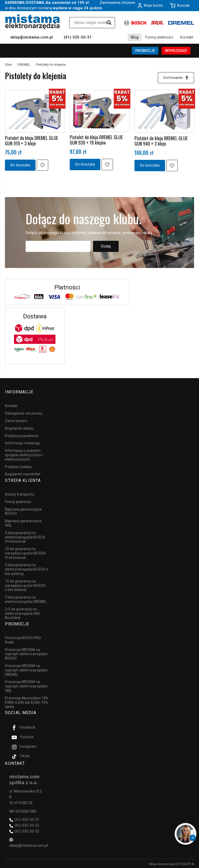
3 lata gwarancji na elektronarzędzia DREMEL (26, 599)
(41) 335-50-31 (78, 37)
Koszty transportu (20, 494)
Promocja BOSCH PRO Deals (23, 639)
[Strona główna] (33, 22)
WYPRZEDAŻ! (176, 51)
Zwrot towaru (16, 421)
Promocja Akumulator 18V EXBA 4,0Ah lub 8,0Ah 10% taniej (27, 702)
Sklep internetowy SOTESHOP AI (171, 863)
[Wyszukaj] (109, 23)
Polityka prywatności (22, 436)
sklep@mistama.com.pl (31, 37)
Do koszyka (20, 165)
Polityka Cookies (18, 467)
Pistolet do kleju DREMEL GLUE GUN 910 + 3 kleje (31, 141)
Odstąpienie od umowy (24, 413)
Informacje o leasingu (23, 443)
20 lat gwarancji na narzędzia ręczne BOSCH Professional (25, 553)
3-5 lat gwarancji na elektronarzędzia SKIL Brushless (23, 613)
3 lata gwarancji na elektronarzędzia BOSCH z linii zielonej (26, 569)
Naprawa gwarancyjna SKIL (23, 523)
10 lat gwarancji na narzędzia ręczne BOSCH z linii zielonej (25, 585)
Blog (135, 37)
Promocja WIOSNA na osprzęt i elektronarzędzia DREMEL (26, 669)
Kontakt (187, 37)
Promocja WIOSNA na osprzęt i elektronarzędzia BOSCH (26, 653)
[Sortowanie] (176, 78)
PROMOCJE (145, 51)
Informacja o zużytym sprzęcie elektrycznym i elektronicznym (24, 455)
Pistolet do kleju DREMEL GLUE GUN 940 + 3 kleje (161, 141)
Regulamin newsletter (23, 474)
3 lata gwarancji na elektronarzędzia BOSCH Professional (25, 537)
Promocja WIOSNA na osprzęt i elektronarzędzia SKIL (26, 685)
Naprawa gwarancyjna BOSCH (23, 511)
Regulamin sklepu (19, 428)
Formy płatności (159, 37)
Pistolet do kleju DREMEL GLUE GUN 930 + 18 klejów (96, 140)
